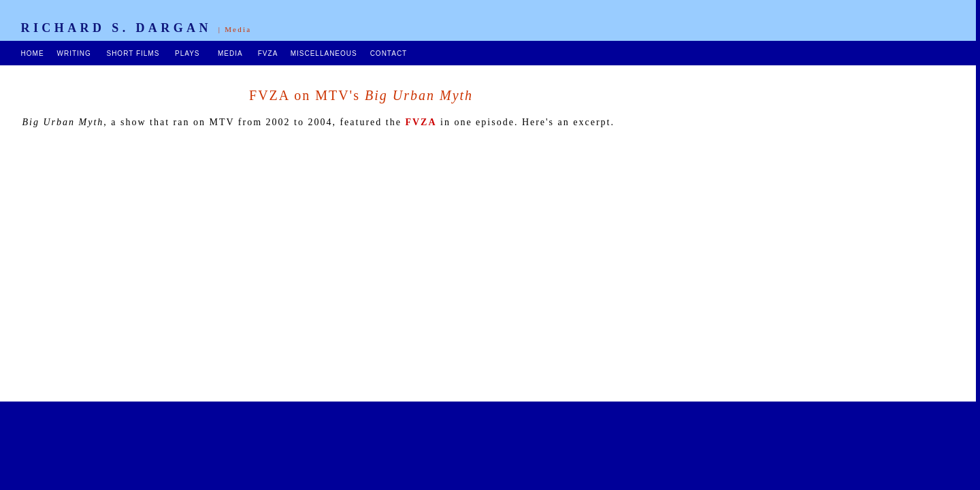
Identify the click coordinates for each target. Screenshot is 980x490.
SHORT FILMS (133, 53)
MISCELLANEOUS (324, 53)
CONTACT (389, 53)
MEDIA (230, 53)
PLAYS (187, 53)
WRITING (73, 53)
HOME (33, 53)
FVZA (268, 53)
